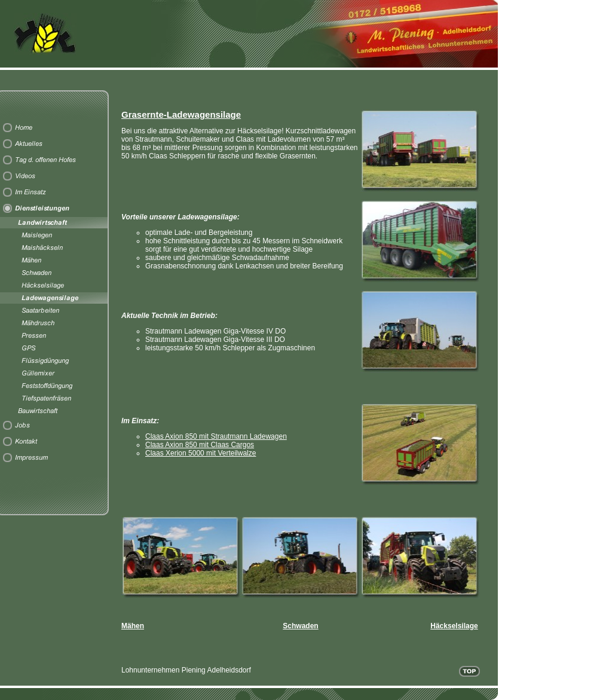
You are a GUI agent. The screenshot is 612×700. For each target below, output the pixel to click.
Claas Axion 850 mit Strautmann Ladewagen (216, 436)
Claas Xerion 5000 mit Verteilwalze (201, 453)
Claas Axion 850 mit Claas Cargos (200, 445)
